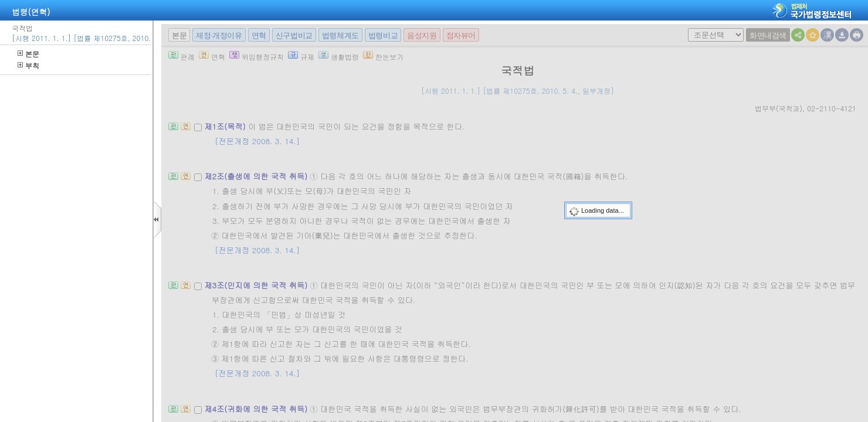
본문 (28, 54)
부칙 (28, 65)
